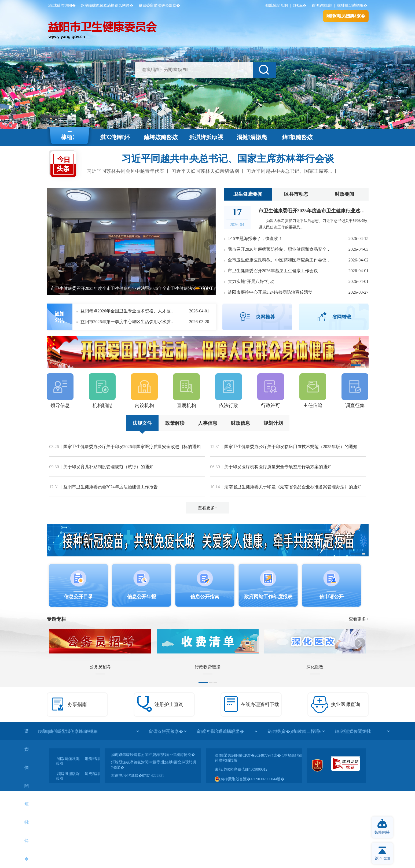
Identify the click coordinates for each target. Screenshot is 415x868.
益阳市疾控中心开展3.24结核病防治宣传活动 (270, 292)
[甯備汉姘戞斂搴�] (168, 731)
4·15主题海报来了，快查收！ (255, 239)
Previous (53, 245)
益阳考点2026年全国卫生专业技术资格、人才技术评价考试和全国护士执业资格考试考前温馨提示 (129, 311)
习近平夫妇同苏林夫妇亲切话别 (205, 171)
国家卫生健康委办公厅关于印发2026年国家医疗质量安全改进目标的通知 (132, 447)
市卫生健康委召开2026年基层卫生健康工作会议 (273, 271)
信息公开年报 (142, 597)
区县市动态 (296, 194)
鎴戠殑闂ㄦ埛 (277, 5)
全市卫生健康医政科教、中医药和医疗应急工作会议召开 (281, 260)
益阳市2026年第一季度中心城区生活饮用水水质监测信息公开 (129, 322)
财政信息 (240, 423)
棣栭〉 (69, 137)
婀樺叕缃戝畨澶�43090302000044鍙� (250, 779)
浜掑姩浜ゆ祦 (206, 137)
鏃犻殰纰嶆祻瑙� (352, 5)
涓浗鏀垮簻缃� (62, 5)
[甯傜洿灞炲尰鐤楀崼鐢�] (227, 731)
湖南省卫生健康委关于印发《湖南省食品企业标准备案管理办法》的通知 (293, 487)
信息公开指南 (205, 597)
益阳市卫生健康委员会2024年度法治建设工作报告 (111, 487)
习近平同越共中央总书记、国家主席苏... (289, 171)
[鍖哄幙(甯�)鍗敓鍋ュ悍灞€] (296, 731)
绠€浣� (300, 5)
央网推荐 (265, 317)
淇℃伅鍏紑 (115, 137)
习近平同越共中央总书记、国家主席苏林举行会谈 (228, 159)
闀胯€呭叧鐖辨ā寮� (346, 16)
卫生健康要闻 (248, 194)
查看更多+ (207, 508)
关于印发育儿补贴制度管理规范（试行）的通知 (108, 467)
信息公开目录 (78, 597)
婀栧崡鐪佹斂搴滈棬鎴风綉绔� (107, 5)
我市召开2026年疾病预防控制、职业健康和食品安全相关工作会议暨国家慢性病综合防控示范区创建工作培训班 (281, 249)
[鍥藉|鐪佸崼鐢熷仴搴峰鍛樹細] (88, 731)
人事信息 (208, 423)
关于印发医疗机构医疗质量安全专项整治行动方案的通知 (278, 467)
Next (209, 245)
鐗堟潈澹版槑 (68, 774)
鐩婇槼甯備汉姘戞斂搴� (159, 5)
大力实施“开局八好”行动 (251, 281)
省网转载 (342, 317)
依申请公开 (332, 597)
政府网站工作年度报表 (268, 597)
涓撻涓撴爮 (252, 137)
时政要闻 (344, 194)
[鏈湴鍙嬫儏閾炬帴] (362, 731)
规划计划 (273, 423)
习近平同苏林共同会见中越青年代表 (126, 171)
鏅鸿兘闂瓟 (322, 5)
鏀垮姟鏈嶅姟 (161, 137)
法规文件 (142, 423)
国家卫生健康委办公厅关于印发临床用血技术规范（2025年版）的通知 (291, 447)
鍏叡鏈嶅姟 (297, 137)
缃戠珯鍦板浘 (68, 759)
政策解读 (175, 423)
